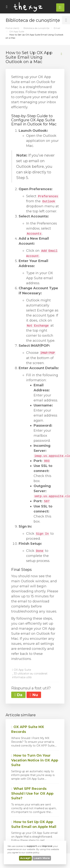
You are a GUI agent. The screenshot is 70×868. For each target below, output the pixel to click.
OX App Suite (17, 31)
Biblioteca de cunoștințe (36, 28)
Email (57, 28)
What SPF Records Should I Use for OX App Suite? (32, 793)
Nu (34, 695)
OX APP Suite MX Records (28, 729)
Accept (25, 858)
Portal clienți (12, 28)
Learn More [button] (42, 858)
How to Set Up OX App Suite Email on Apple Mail (34, 824)
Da (18, 695)
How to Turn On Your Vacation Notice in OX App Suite (35, 760)
